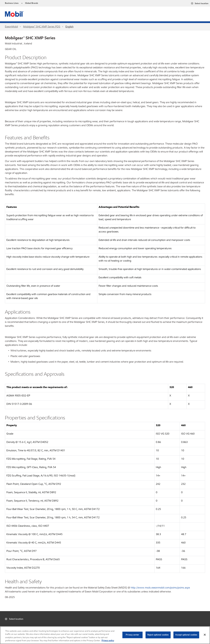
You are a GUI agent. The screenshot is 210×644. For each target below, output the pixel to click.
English (69, 27)
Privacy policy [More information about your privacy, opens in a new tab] (108, 641)
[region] (105, 635)
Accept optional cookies (186, 635)
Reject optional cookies (158, 635)
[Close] (205, 635)
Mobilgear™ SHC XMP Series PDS (42, 27)
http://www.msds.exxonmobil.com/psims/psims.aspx (160, 588)
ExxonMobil (11, 27)
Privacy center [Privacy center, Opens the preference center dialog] (132, 635)
